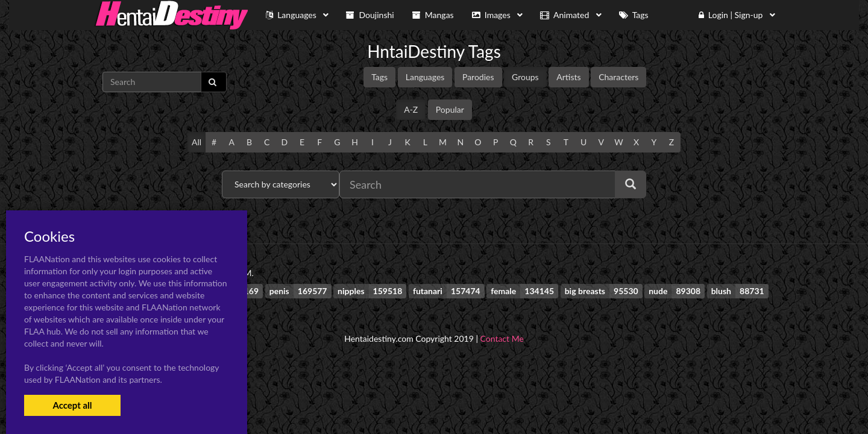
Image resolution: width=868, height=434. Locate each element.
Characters (618, 77)
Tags (379, 77)
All (197, 142)
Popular (450, 109)
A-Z (411, 109)
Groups (525, 77)
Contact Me (502, 338)
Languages (425, 77)
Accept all (72, 405)
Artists (568, 77)
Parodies (478, 77)
